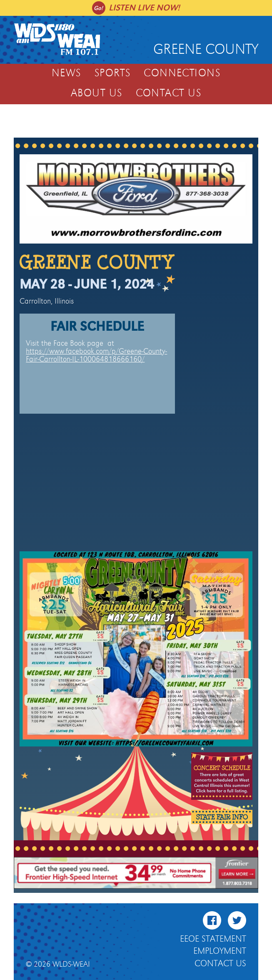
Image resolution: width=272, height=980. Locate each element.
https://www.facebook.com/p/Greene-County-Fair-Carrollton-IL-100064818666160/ (96, 355)
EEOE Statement (213, 939)
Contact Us (168, 93)
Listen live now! (144, 8)
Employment (220, 951)
